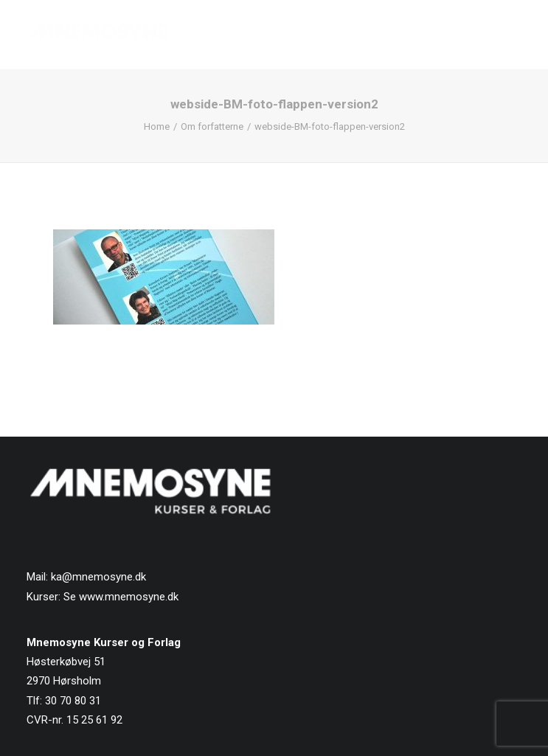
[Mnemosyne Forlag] (98, 35)
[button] (514, 35)
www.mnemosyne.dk (129, 597)
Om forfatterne (212, 126)
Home (157, 126)
